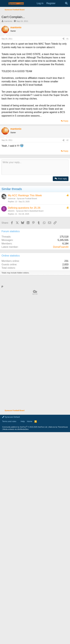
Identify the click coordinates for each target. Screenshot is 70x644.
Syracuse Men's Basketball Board (30, 281)
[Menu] (4, 4)
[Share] (63, 109)
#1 (67, 109)
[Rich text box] (35, 237)
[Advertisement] (35, 48)
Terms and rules (9, 632)
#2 (67, 210)
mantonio (8, 91)
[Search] (66, 3)
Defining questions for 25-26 (24, 278)
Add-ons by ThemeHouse (58, 637)
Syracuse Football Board (27, 269)
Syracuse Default (11, 627)
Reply (66, 191)
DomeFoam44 (61, 317)
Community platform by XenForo (25, 637)
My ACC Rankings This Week (25, 266)
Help (23, 632)
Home (30, 632)
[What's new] (60, 3)
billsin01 (11, 281)
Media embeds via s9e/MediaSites (16, 640)
